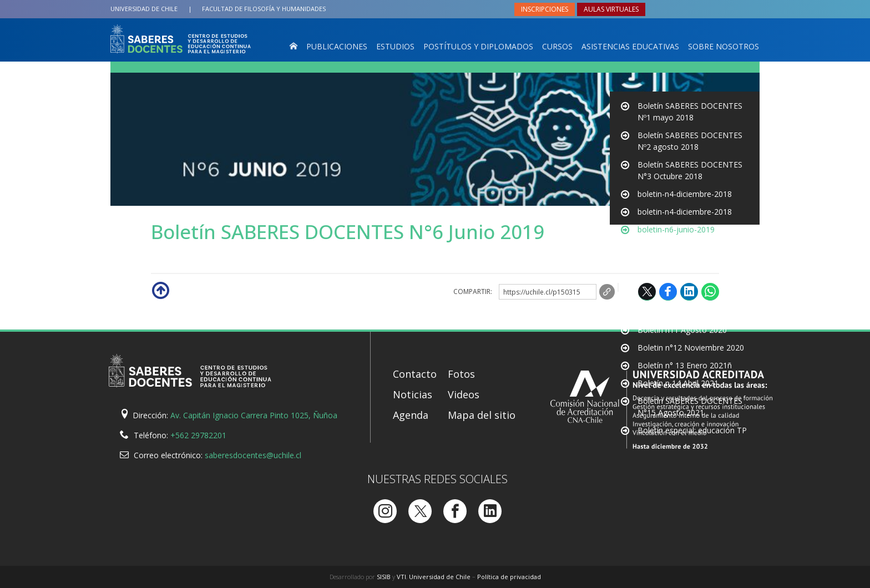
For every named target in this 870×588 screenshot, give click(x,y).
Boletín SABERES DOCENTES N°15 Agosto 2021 (690, 407)
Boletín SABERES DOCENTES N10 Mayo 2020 (690, 306)
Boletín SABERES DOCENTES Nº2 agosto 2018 (690, 141)
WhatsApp (710, 291)
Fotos (461, 374)
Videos (464, 394)
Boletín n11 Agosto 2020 (682, 330)
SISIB (384, 577)
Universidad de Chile (144, 9)
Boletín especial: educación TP (692, 430)
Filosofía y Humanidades (264, 9)
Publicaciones (337, 46)
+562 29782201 (198, 435)
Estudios (395, 46)
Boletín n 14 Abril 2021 (678, 383)
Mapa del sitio (482, 415)
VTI (401, 577)
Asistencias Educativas (630, 46)
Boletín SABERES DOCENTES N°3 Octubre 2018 (690, 170)
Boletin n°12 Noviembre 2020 (691, 348)
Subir (160, 290)
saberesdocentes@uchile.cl (253, 455)
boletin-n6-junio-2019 (676, 247)
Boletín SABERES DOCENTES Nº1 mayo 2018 (690, 111)
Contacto (415, 374)
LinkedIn (689, 291)
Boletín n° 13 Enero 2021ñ (685, 365)
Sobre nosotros (724, 46)
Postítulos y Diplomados (478, 46)
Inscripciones (545, 9)
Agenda (411, 415)
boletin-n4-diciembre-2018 (685, 194)
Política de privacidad (509, 577)
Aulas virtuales (611, 9)
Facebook (668, 291)
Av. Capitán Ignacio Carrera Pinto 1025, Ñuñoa (254, 415)
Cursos (557, 46)
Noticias (413, 394)
